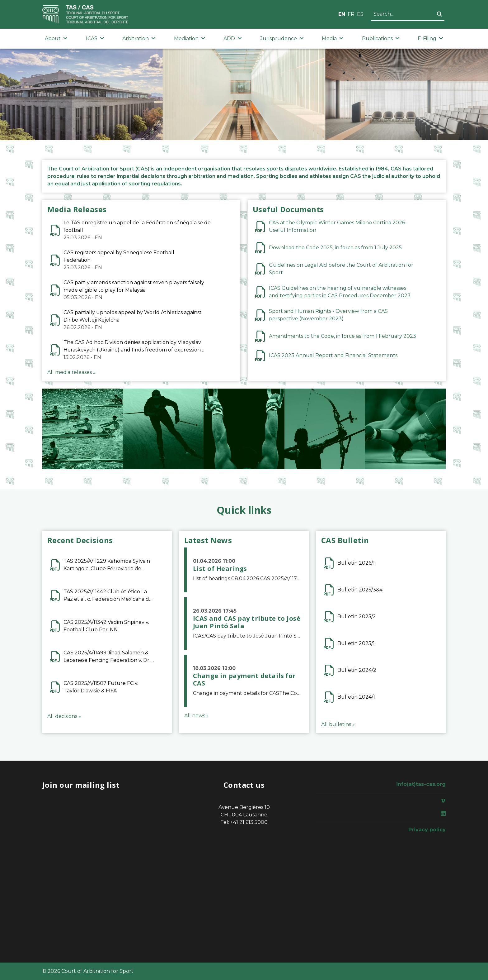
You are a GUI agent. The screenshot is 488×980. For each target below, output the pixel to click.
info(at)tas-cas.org (421, 784)
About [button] (56, 38)
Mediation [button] (190, 38)
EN (342, 14)
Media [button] (333, 38)
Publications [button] (381, 38)
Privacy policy (427, 830)
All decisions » (64, 716)
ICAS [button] (95, 38)
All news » (197, 716)
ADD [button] (233, 38)
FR (351, 14)
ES (360, 14)
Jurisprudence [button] (282, 38)
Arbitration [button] (139, 38)
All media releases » (71, 372)
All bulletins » (338, 724)
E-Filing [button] (430, 38)
